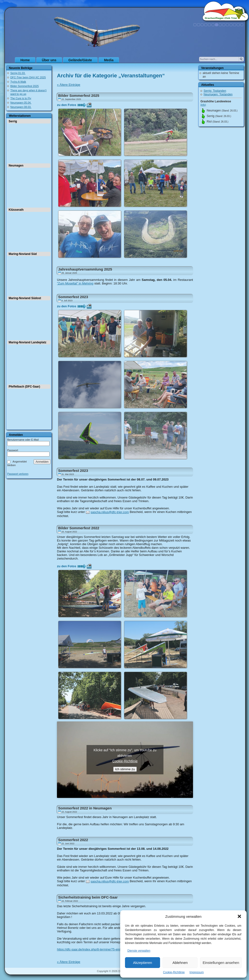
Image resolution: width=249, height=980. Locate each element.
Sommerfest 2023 (73, 297)
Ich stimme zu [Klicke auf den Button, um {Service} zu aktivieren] (125, 769)
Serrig (13, 121)
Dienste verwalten (139, 951)
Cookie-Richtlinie (174, 972)
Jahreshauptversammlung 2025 (85, 269)
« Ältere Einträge (69, 85)
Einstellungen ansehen (221, 963)
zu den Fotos (67, 105)
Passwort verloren (18, 474)
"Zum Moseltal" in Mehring (75, 283)
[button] (239, 916)
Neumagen (16, 166)
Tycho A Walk (18, 82)
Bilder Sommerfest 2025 (25, 86)
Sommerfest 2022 (73, 840)
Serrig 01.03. (18, 73)
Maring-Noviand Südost (25, 298)
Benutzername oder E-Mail (23, 440)
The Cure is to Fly (21, 98)
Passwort (13, 450)
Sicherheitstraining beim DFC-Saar (88, 897)
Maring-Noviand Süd (23, 254)
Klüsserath (16, 210)
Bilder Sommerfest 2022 (79, 528)
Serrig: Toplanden (215, 91)
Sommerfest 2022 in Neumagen (85, 808)
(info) (203, 105)
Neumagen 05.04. (21, 103)
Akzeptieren (142, 963)
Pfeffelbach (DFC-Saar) (24, 387)
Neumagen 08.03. (21, 107)
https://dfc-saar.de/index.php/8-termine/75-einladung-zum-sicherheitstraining (110, 949)
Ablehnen (180, 963)
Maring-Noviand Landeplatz (28, 342)
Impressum (196, 972)
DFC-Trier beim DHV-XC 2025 (28, 77)
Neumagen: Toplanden (218, 94)
